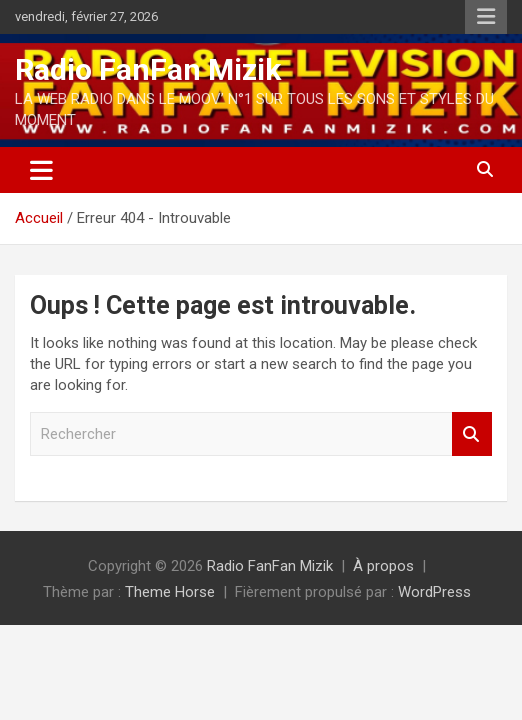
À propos (383, 566)
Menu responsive (486, 17)
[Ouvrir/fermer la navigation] (41, 170)
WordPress (434, 592)
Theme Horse (170, 592)
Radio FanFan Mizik (148, 69)
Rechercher (472, 434)
